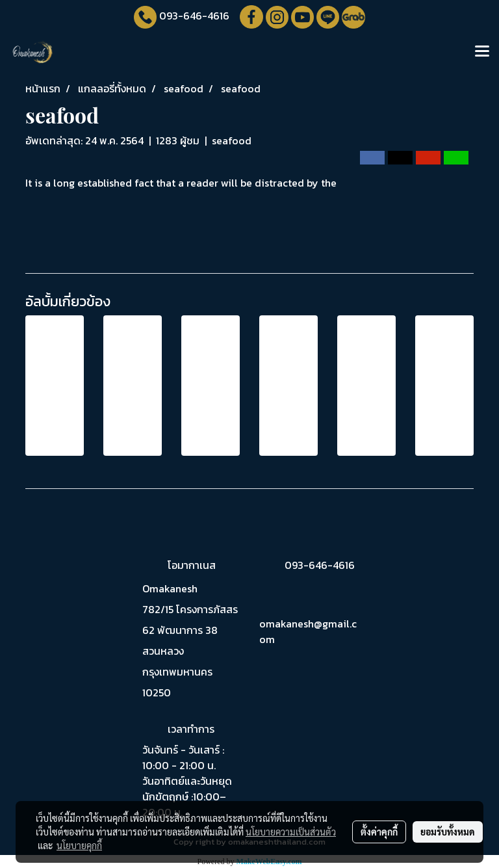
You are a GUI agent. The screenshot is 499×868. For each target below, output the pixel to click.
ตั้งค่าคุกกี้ (379, 832)
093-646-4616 (194, 16)
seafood (232, 140)
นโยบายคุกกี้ (79, 845)
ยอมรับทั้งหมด (448, 832)
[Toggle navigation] (482, 52)
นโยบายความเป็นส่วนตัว (291, 832)
